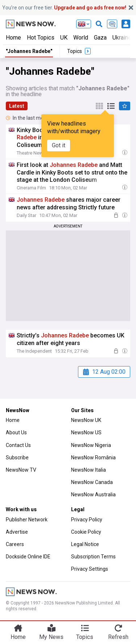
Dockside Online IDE (28, 557)
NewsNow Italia (88, 470)
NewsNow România (93, 458)
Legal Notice (85, 544)
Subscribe (17, 458)
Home (13, 38)
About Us (16, 432)
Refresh (118, 637)
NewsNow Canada (92, 482)
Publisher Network (27, 520)
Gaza (100, 38)
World (81, 38)
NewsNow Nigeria (91, 445)
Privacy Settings (90, 569)
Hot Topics (41, 38)
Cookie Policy (86, 532)
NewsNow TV (21, 470)
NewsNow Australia (93, 495)
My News (51, 637)
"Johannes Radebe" (29, 51)
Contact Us (18, 445)
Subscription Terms (93, 557)
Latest (17, 106)
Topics (85, 637)
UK (64, 38)
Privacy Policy (87, 520)
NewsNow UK (86, 420)
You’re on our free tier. (64, 8)
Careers (15, 544)
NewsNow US (86, 432)
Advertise (17, 532)
